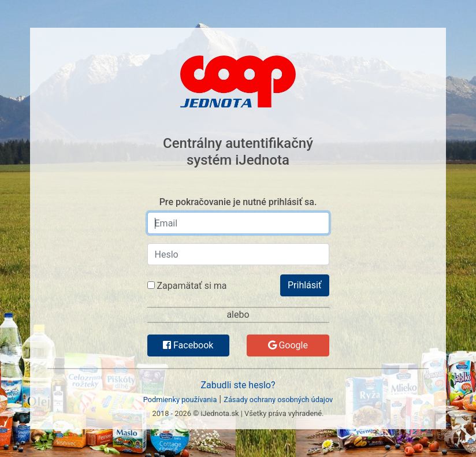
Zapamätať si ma (187, 286)
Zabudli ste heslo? (238, 385)
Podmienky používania (180, 400)
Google (288, 345)
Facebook (188, 345)
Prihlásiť (305, 285)
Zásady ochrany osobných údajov (278, 400)
